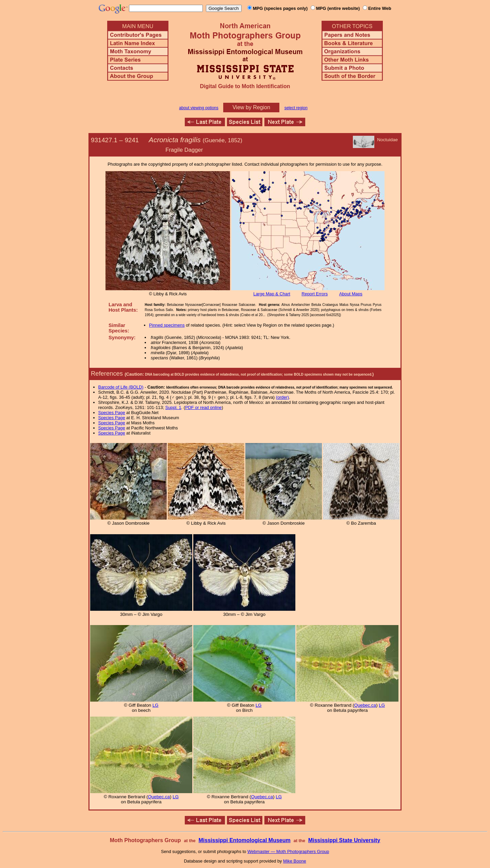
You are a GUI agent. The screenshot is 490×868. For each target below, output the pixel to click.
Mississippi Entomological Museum (244, 840)
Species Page (112, 413)
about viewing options (199, 108)
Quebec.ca (365, 705)
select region (296, 108)
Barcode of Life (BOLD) (121, 387)
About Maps (351, 294)
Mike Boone (295, 861)
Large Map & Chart (272, 294)
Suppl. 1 (173, 407)
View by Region (251, 107)
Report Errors (315, 294)
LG (156, 705)
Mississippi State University (344, 840)
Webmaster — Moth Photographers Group (288, 851)
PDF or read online (203, 407)
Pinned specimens (167, 325)
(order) (282, 397)
